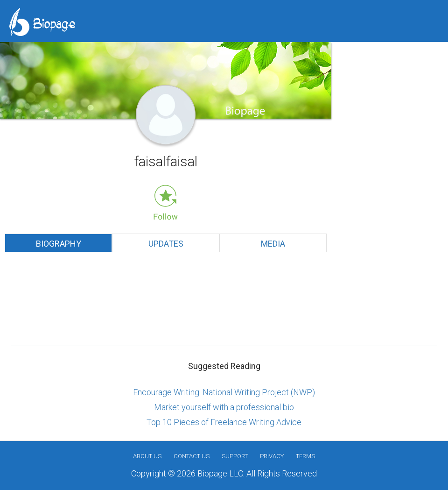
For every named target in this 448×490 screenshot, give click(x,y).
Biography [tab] (59, 244)
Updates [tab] (166, 244)
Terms (305, 456)
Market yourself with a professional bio (224, 407)
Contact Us (192, 456)
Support (235, 456)
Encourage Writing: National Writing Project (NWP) (224, 392)
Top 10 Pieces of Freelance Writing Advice (224, 422)
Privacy (272, 456)
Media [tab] (273, 244)
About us (147, 456)
